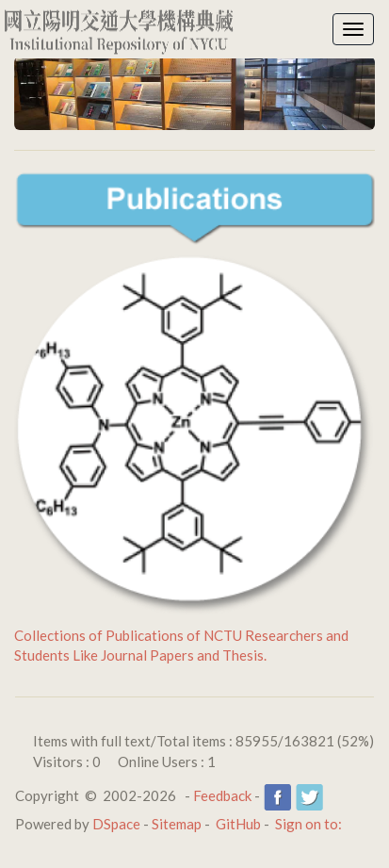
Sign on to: (308, 824)
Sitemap (177, 824)
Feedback (222, 795)
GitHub (238, 824)
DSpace (116, 824)
